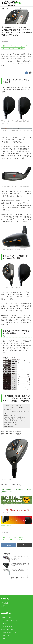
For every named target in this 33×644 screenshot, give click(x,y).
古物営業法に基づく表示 (9, 632)
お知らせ (4, 638)
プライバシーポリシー (8, 626)
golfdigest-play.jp (6, 505)
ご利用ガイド (5, 635)
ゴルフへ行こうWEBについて (10, 620)
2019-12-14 (5, 41)
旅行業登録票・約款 (7, 629)
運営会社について (7, 617)
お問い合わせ (5, 623)
